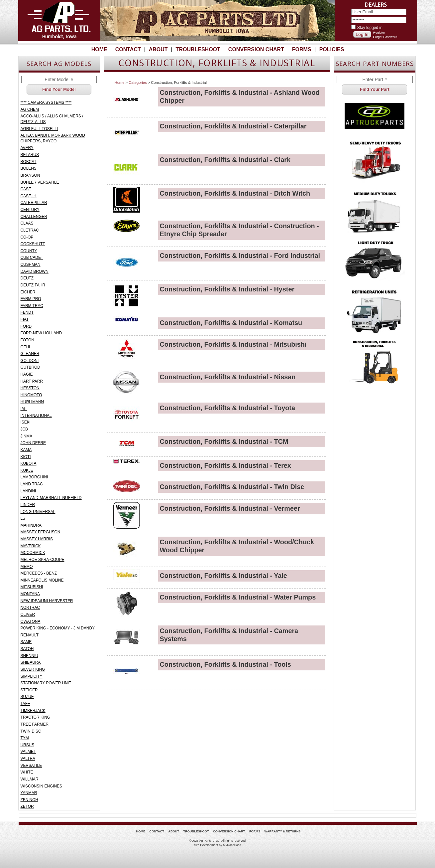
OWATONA (31, 621)
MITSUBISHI (32, 587)
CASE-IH (29, 196)
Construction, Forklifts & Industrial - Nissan (228, 377)
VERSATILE (31, 766)
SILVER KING (33, 669)
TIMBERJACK (33, 711)
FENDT (27, 312)
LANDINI (28, 491)
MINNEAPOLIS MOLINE (42, 580)
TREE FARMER (35, 724)
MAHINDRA (31, 525)
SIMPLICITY (32, 676)
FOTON (27, 340)
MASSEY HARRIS (37, 539)
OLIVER (28, 614)
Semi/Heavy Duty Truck (375, 161)
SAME (26, 642)
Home (99, 49)
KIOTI (26, 457)
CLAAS (27, 223)
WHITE (27, 772)
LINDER (28, 505)
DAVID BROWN (35, 271)
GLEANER (30, 354)
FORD (26, 326)
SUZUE (27, 697)
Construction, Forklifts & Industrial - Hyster (227, 289)
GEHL (26, 347)
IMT (24, 409)
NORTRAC (30, 608)
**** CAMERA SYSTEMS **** (46, 102)
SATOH (27, 649)
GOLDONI (30, 361)
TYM (25, 738)
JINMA (27, 436)
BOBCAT (29, 162)
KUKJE (27, 470)
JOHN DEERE (33, 443)
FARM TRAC (32, 306)
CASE (26, 189)
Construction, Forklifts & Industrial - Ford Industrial (240, 256)
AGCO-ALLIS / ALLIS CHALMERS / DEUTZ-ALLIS (52, 119)
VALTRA (28, 759)
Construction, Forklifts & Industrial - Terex (225, 465)
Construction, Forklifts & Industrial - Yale (223, 576)
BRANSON (30, 175)
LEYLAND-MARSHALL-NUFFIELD (51, 498)
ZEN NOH (29, 800)
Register (379, 32)
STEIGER (29, 690)
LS (23, 518)
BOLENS (29, 168)
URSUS (28, 745)
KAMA (26, 450)
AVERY (27, 148)
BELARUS (30, 155)
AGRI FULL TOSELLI (39, 129)
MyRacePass (232, 845)
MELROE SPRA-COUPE (43, 560)
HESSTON (30, 388)
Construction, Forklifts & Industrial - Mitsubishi (233, 344)
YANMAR (29, 793)
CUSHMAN (31, 264)
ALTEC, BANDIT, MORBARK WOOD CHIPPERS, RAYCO (53, 138)
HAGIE (27, 374)
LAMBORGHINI (34, 477)
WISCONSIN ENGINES (41, 786)
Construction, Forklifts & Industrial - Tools (225, 664)
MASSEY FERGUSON (41, 532)
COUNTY (29, 251)
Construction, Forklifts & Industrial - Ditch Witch (235, 193)
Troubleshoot (198, 49)
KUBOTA (29, 463)
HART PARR (32, 381)
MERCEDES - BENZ (39, 573)
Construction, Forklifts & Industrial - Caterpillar (233, 126)
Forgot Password (385, 37)
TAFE (25, 704)
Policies (332, 49)
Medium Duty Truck (375, 211)
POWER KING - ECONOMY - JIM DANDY (58, 628)
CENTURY (30, 210)
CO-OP (27, 237)
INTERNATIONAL (36, 416)
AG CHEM (30, 109)
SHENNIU (29, 656)
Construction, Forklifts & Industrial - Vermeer (230, 508)
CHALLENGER (34, 217)
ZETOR (27, 806)
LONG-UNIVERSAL (38, 512)
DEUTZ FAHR (33, 285)
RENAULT (30, 635)
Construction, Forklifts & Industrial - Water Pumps (238, 597)
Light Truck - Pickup (375, 261)
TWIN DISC (31, 731)
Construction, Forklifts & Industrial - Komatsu (231, 323)
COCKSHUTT (33, 244)
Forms (302, 49)
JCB (24, 429)
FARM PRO (31, 299)
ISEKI (26, 422)
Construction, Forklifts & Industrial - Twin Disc (232, 487)
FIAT (25, 319)
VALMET (28, 752)
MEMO (27, 567)
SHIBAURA (31, 662)
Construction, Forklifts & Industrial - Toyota (227, 408)
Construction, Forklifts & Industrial (375, 361)
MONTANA (30, 594)
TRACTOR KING (36, 717)
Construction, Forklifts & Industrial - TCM (224, 441)
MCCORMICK (33, 553)
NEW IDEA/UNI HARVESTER (47, 601)
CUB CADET (32, 258)
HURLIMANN (32, 402)
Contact (128, 49)
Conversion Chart (256, 49)
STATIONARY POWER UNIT (46, 683)
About (158, 49)
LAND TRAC (32, 484)
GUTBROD (30, 367)
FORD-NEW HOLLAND (41, 333)
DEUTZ (27, 278)
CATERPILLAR (34, 203)
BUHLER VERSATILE (40, 182)
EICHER (28, 292)
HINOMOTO (31, 395)
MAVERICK (31, 546)
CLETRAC (30, 230)
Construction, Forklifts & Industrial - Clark (225, 160)
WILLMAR (30, 779)
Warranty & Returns (283, 831)
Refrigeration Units (375, 311)
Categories (138, 83)
